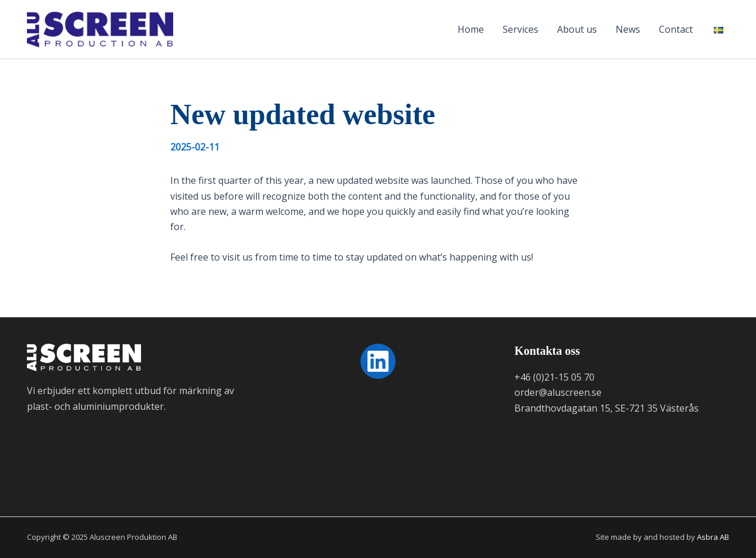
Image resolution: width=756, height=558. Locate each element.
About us (577, 29)
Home (471, 29)
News (628, 29)
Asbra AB (713, 537)
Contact (676, 29)
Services (520, 29)
